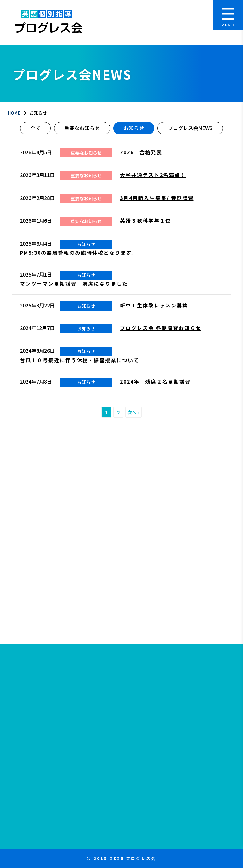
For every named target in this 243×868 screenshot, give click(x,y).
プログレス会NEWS (190, 128)
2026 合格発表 (141, 152)
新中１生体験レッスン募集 (154, 305)
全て (35, 128)
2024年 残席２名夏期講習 (155, 381)
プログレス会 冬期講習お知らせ (161, 328)
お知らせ (134, 128)
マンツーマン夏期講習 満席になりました (74, 283)
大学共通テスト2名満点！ (153, 175)
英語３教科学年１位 (145, 220)
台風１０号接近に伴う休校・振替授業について (80, 360)
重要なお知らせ (82, 128)
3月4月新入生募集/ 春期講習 (157, 198)
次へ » (133, 412)
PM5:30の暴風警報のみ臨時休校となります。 (78, 253)
